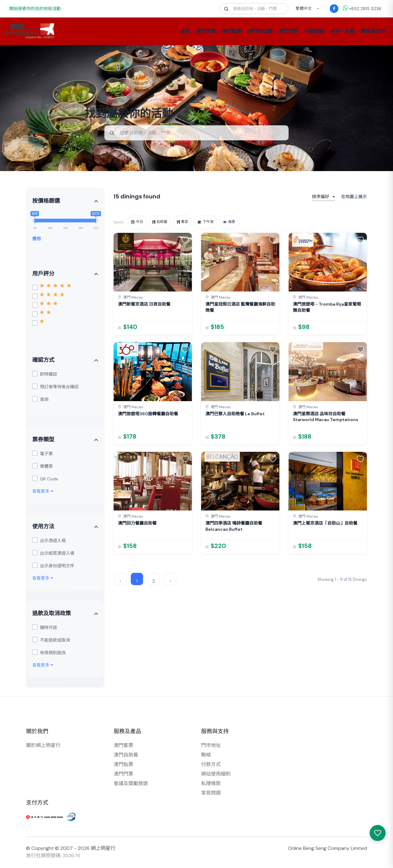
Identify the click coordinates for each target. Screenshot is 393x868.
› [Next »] (170, 582)
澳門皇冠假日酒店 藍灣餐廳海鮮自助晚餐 (240, 308)
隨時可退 (45, 628)
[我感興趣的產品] (378, 833)
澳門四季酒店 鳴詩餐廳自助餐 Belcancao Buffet (234, 527)
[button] (185, 240)
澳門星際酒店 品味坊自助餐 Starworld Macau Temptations (326, 418)
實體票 (43, 467)
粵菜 (188, 223)
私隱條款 (211, 784)
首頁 (185, 31)
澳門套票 (206, 31)
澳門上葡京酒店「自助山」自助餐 (325, 524)
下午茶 (213, 223)
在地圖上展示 (354, 197)
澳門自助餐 (260, 31)
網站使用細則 (216, 775)
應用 (37, 240)
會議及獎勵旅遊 (131, 784)
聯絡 (206, 756)
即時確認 (45, 375)
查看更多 (43, 492)
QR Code (45, 480)
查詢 (40, 400)
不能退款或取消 (51, 641)
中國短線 (314, 31)
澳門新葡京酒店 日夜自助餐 (144, 305)
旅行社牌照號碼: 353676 (53, 856)
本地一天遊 (342, 31)
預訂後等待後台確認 (55, 387)
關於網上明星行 (43, 746)
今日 (138, 223)
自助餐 (163, 223)
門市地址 (211, 746)
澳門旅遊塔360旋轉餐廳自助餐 (148, 415)
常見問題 (211, 794)
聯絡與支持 (373, 31)
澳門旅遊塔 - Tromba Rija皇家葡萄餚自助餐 (327, 308)
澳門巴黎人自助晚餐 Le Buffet (235, 415)
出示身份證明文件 (53, 567)
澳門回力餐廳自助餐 (137, 524)
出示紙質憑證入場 (53, 554)
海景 (239, 223)
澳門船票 (232, 31)
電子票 (43, 454)
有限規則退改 (49, 653)
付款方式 (211, 765)
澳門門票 (288, 31)
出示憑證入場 (49, 541)
